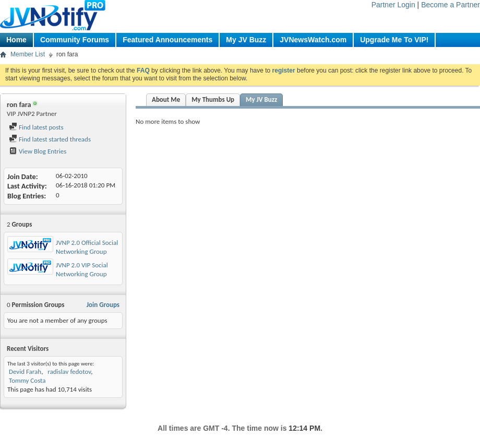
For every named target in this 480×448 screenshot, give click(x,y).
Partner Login (393, 5)
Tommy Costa (27, 380)
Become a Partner (451, 5)
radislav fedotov (68, 372)
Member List (28, 54)
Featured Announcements (167, 40)
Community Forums (75, 40)
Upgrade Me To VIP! (394, 40)
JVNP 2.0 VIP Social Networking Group (82, 269)
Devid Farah (25, 372)
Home (16, 40)
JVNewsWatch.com (313, 40)
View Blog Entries (38, 151)
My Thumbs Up (213, 99)
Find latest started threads (50, 139)
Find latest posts (36, 127)
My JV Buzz (246, 40)
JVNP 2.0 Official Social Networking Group (87, 247)
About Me (166, 99)
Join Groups (103, 305)
